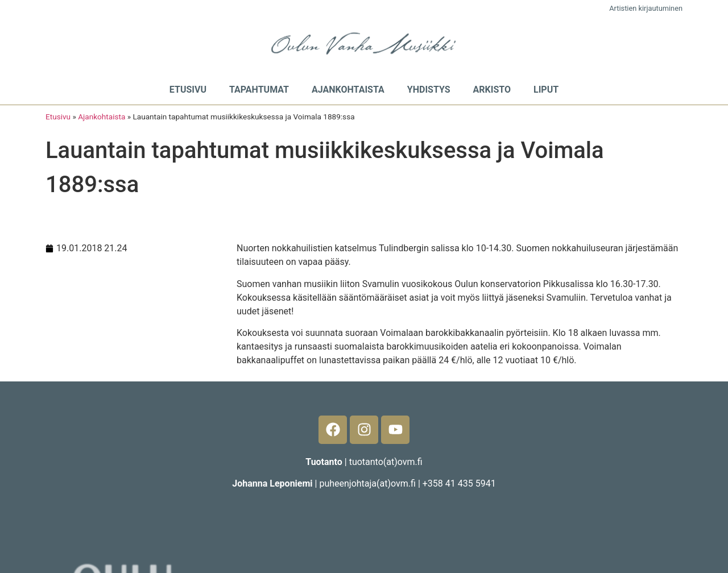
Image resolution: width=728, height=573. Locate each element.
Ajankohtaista (348, 90)
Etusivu (188, 90)
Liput (546, 90)
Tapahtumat (259, 90)
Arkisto (492, 90)
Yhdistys (429, 90)
